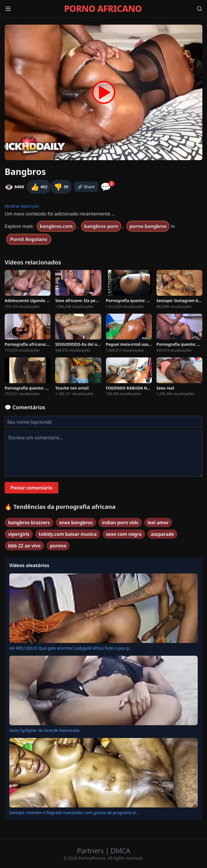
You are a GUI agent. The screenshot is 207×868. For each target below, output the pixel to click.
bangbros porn (101, 226)
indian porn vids (120, 522)
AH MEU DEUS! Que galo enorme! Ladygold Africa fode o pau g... (71, 648)
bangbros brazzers (29, 522)
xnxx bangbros (76, 522)
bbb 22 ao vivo (24, 546)
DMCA (120, 850)
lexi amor (158, 522)
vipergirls (19, 534)
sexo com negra (124, 534)
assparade (163, 534)
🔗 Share (86, 187)
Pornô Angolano (29, 239)
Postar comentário (32, 488)
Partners (91, 850)
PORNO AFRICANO (103, 9)
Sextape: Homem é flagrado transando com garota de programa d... (74, 813)
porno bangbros (148, 226)
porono (58, 546)
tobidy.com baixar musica (68, 534)
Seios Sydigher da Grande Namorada (44, 730)
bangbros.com (56, 226)
